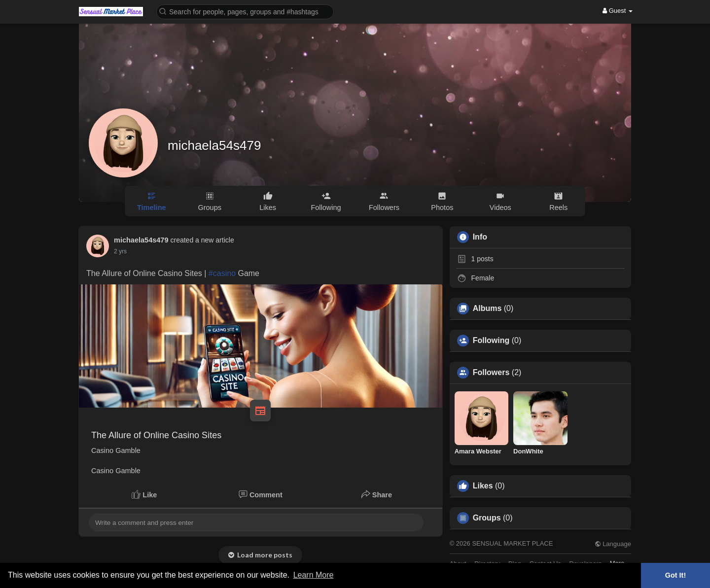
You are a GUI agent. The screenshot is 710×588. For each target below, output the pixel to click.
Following (491, 341)
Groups (487, 518)
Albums (487, 309)
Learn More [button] (314, 575)
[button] (245, 11)
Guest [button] (618, 11)
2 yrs (120, 251)
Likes (483, 486)
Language (613, 544)
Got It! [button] (675, 575)
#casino (222, 273)
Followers (491, 373)
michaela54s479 (214, 145)
